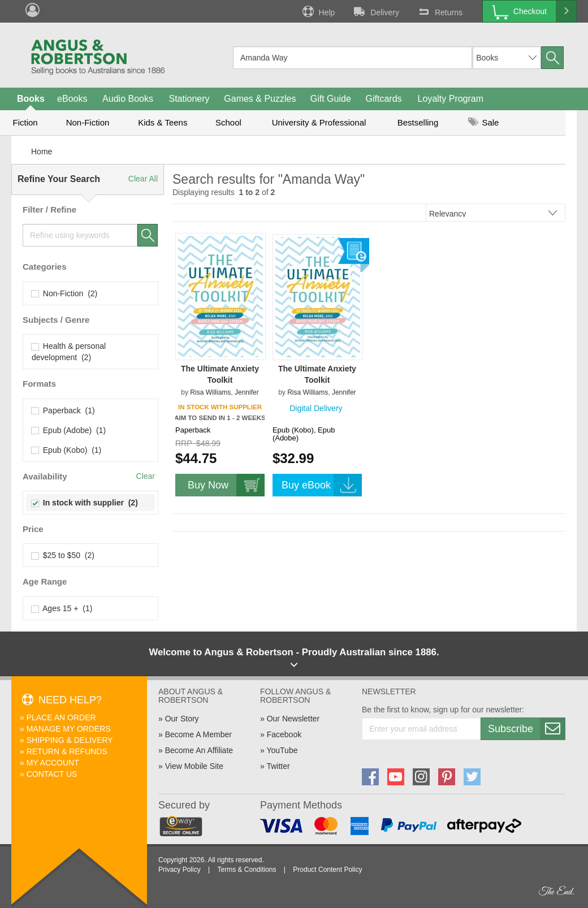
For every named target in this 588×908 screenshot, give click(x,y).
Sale (483, 122)
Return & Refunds (67, 751)
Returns (439, 11)
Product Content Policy (327, 870)
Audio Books (128, 99)
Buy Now (226, 485)
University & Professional (319, 122)
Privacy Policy (180, 870)
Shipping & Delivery (70, 740)
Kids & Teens (163, 122)
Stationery (189, 99)
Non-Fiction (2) (64, 293)
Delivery (375, 11)
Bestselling (418, 122)
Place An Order (61, 717)
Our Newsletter (293, 719)
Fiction (25, 122)
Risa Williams (210, 392)
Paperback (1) (63, 410)
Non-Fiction (88, 122)
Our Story (182, 719)
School (228, 122)
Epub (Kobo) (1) (66, 450)
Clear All (143, 179)
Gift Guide (331, 99)
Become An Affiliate (199, 750)
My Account (53, 763)
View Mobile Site (194, 766)
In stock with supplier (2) (85, 503)
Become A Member (198, 734)
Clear (146, 476)
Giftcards (384, 99)
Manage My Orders (69, 729)
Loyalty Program (451, 99)
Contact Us (52, 774)
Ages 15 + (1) (62, 608)
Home (42, 152)
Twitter (278, 766)
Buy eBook (322, 485)
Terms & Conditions (247, 870)
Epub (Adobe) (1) (69, 430)
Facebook (284, 734)
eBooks (72, 99)
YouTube (282, 750)
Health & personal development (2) (69, 352)
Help (318, 11)
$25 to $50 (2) (63, 555)
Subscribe (526, 729)
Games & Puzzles (260, 99)
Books (31, 99)
